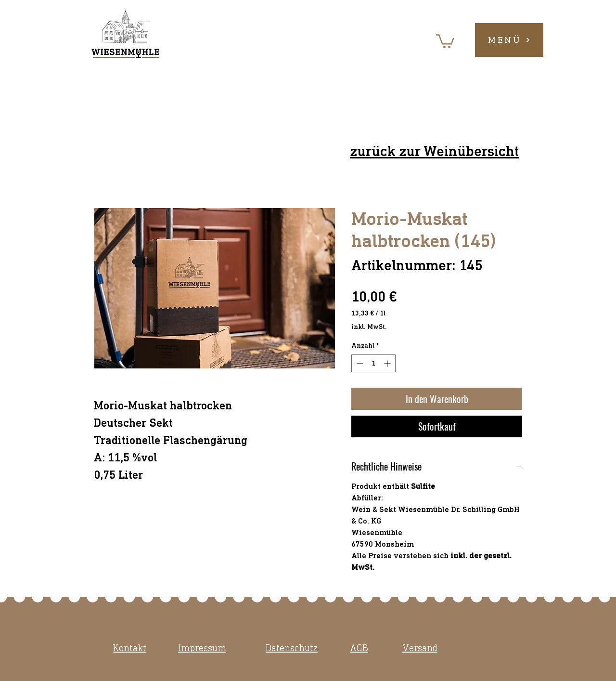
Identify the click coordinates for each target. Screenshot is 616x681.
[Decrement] (359, 363)
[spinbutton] (373, 363)
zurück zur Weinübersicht (434, 151)
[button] (445, 40)
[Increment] (388, 363)
